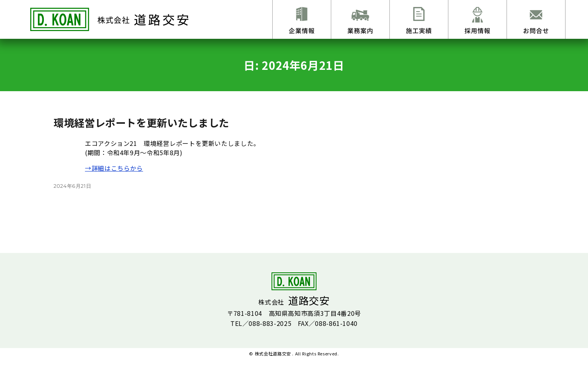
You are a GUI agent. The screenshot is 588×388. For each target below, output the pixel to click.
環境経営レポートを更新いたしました (141, 122)
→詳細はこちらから (114, 168)
